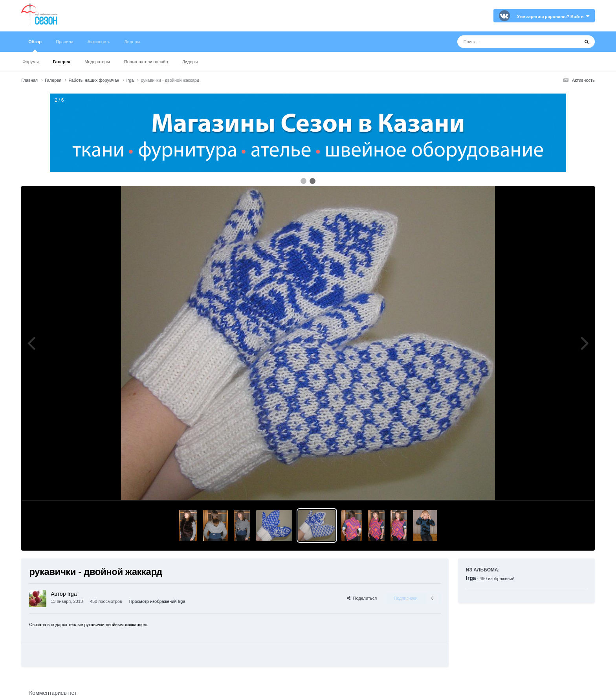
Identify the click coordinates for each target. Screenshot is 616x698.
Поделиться (362, 598)
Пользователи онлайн (146, 62)
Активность (99, 42)
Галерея (62, 62)
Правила (65, 42)
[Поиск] (503, 42)
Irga (471, 578)
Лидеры (190, 62)
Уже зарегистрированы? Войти (553, 17)
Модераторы (97, 62)
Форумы (30, 62)
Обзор (35, 46)
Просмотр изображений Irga (157, 601)
